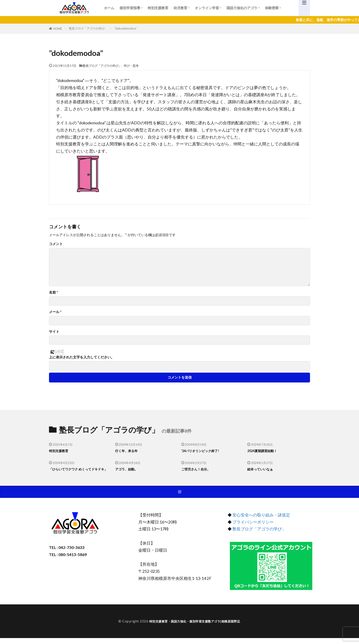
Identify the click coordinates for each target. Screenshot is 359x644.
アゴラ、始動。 (129, 469)
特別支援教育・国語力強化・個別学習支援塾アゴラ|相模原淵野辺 (195, 627)
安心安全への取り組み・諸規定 (261, 521)
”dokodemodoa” (126, 28)
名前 (54, 292)
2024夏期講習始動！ (265, 451)
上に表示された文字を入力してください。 (82, 357)
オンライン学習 (207, 8)
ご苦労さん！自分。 (199, 469)
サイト (54, 332)
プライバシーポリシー (253, 528)
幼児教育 (180, 8)
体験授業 (272, 8)
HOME (58, 29)
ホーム (109, 8)
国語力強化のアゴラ (242, 8)
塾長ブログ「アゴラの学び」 (88, 28)
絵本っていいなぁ (263, 469)
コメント (56, 244)
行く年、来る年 (129, 451)
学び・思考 (131, 66)
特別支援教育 (158, 8)
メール (55, 312)
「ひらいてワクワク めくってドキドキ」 (79, 472)
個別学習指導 (130, 8)
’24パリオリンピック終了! (204, 451)
